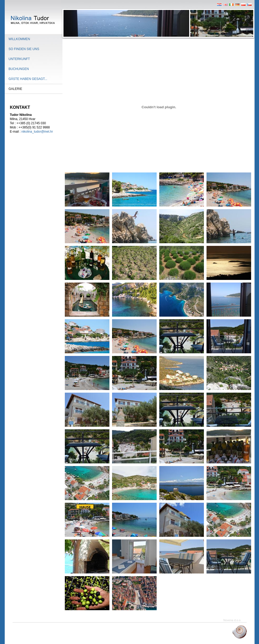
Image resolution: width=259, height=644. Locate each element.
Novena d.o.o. (232, 620)
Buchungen (19, 69)
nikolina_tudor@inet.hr (37, 132)
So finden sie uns (24, 49)
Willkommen (19, 39)
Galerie (15, 89)
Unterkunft (19, 59)
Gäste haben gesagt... (28, 79)
